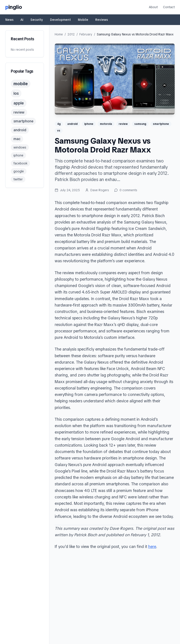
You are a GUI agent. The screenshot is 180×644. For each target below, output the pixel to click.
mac (17, 139)
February (86, 34)
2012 (71, 34)
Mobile (83, 20)
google (19, 171)
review (19, 112)
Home (59, 34)
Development (60, 20)
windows (20, 147)
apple (19, 103)
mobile (21, 84)
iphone (18, 155)
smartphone (23, 121)
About (153, 7)
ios (16, 93)
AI (22, 20)
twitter (18, 179)
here (152, 547)
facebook (20, 163)
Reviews (102, 20)
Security (37, 20)
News (9, 20)
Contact (169, 7)
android (20, 130)
